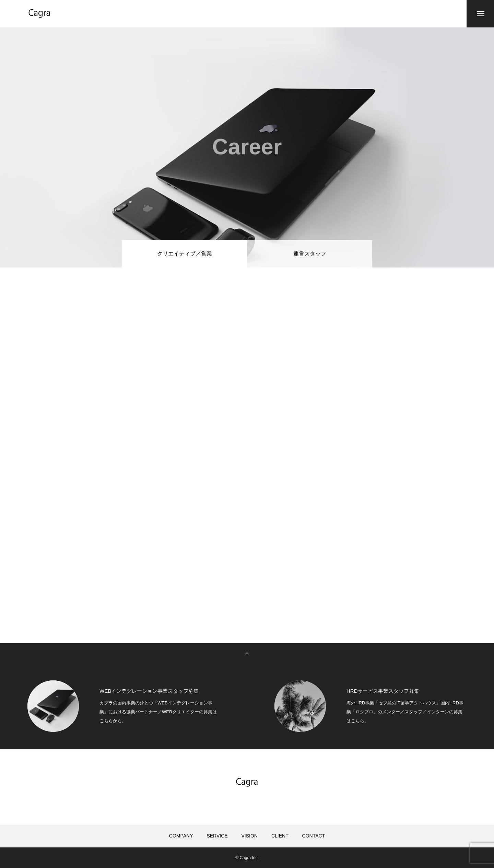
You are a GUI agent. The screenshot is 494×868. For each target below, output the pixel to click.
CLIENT (280, 836)
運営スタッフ (310, 254)
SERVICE (217, 836)
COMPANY (181, 836)
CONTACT (314, 836)
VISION (250, 836)
